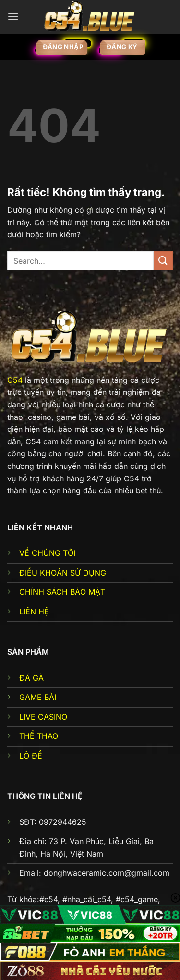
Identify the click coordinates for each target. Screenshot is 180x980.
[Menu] (13, 17)
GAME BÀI (38, 697)
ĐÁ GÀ (31, 678)
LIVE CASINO (43, 717)
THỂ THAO (39, 736)
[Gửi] (163, 261)
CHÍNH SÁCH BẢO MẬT (62, 592)
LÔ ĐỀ (31, 756)
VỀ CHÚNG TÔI (47, 553)
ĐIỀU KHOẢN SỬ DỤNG (63, 573)
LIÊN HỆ (34, 612)
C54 (15, 380)
